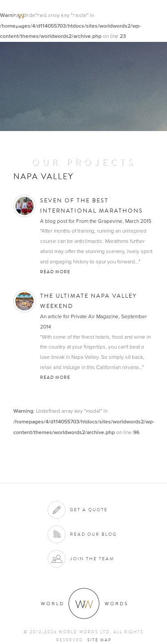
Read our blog (93, 534)
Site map (99, 640)
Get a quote (89, 510)
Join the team (92, 559)
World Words (57, 16)
